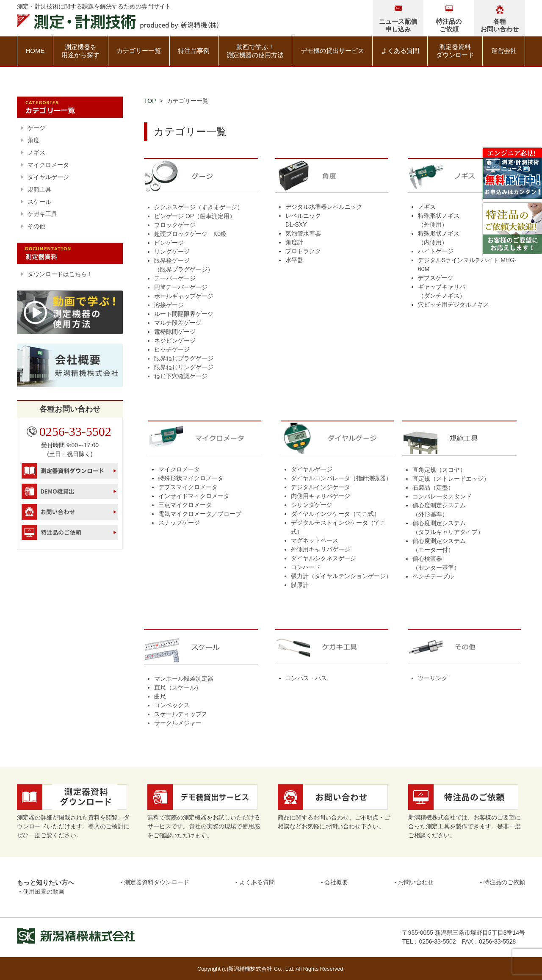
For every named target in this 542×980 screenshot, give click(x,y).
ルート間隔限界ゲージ (184, 314)
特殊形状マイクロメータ (191, 478)
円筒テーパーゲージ (181, 287)
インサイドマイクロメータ (194, 496)
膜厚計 (300, 585)
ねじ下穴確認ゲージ (181, 376)
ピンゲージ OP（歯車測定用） (195, 216)
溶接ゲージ (169, 305)
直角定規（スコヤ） (439, 470)
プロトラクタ (303, 251)
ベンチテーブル (433, 576)
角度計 (294, 242)
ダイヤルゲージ (312, 469)
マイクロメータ (179, 469)
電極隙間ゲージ (175, 332)
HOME (35, 51)
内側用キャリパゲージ (321, 496)
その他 (36, 226)
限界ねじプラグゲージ (184, 358)
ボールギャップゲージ (184, 296)
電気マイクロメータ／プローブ (200, 514)
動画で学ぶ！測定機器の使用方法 (255, 51)
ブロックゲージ (175, 225)
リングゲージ (172, 252)
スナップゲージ (179, 523)
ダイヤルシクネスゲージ (324, 558)
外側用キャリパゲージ (321, 549)
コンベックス (172, 705)
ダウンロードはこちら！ (60, 274)
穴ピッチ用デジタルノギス (454, 305)
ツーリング (433, 678)
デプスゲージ (436, 278)
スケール (39, 202)
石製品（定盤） (433, 487)
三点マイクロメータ (185, 505)
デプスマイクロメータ (188, 487)
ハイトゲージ (436, 251)
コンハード (306, 567)
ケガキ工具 (42, 214)
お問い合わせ (416, 882)
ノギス (427, 207)
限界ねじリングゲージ (184, 367)
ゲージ (36, 128)
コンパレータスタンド (442, 496)
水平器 (294, 260)
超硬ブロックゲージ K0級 (190, 234)
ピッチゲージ (172, 349)
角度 (33, 140)
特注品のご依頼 (504, 882)
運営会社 (504, 51)
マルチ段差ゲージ (178, 323)
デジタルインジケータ (321, 487)
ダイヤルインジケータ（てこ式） (335, 514)
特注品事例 (194, 51)
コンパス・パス (306, 678)
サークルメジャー (178, 723)
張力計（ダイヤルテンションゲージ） (341, 576)
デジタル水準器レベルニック (324, 207)
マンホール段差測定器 (184, 678)
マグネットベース (315, 540)
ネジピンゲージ (175, 341)
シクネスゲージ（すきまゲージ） (199, 207)
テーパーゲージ (175, 278)
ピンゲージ (169, 243)
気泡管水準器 (303, 233)
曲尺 (160, 696)
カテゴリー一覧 (139, 51)
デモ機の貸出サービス (332, 51)
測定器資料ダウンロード (455, 51)
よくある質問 (400, 51)
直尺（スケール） (178, 687)
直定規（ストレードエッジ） (451, 479)
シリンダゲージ (312, 505)
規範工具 (39, 189)
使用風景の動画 (44, 891)
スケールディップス (181, 714)
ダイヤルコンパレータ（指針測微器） (341, 478)
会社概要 (336, 882)
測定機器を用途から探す (80, 51)
